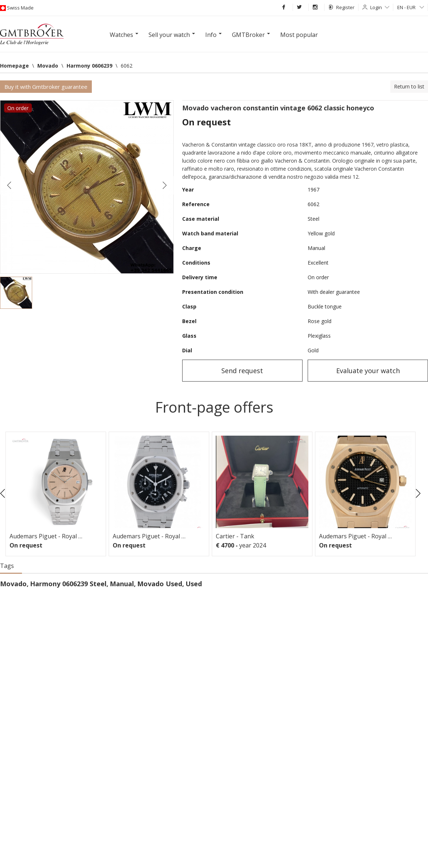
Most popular (299, 35)
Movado (13, 584)
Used (194, 584)
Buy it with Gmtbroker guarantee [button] (46, 87)
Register (341, 7)
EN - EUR (411, 7)
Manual (122, 584)
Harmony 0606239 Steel (68, 584)
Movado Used (160, 584)
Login (380, 7)
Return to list (409, 86)
